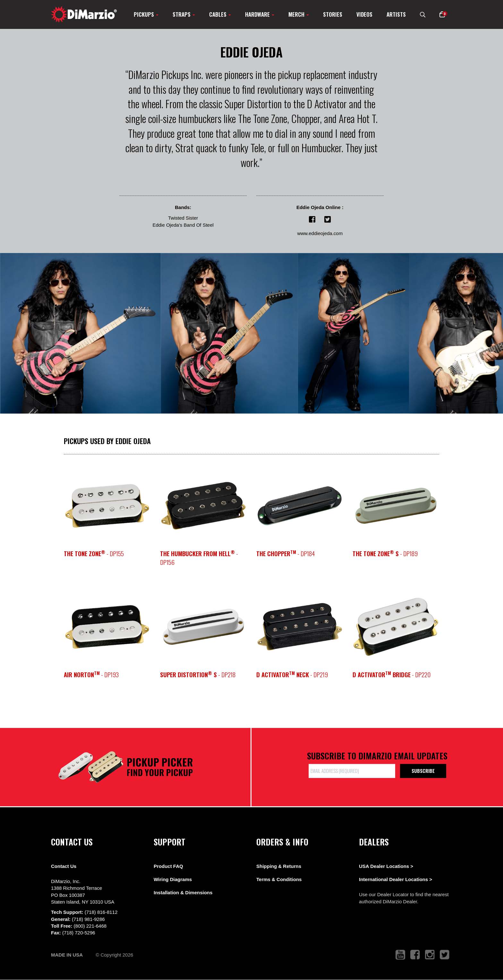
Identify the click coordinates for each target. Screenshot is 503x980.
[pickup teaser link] (107, 506)
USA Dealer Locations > (386, 866)
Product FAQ (168, 866)
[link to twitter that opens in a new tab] (445, 955)
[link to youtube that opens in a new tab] (400, 955)
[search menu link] (423, 14)
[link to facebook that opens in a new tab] (415, 955)
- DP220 (392, 674)
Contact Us (64, 866)
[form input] (352, 771)
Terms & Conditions (279, 879)
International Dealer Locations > (396, 879)
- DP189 (385, 553)
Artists (396, 14)
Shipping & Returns (279, 866)
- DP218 (198, 674)
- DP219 (292, 674)
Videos (364, 14)
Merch (299, 14)
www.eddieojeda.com (320, 233)
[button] (442, 14)
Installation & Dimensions (183, 892)
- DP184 (286, 553)
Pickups (146, 14)
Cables (220, 14)
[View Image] (81, 333)
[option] (396, 506)
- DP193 (91, 674)
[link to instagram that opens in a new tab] (430, 955)
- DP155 (94, 553)
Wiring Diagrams (173, 879)
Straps (184, 14)
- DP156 (199, 558)
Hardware (260, 14)
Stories (333, 14)
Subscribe (423, 771)
